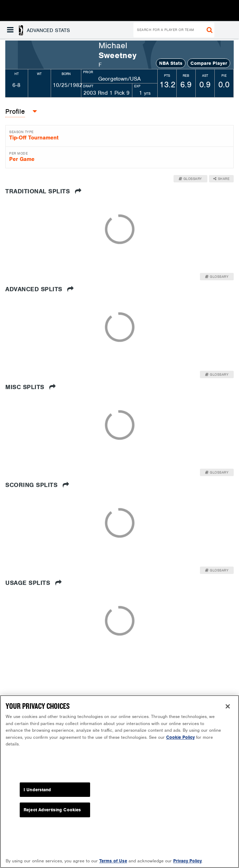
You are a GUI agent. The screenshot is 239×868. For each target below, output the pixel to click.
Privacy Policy (187, 861)
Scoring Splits (37, 485)
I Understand (37, 790)
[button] (39, 30)
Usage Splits (33, 583)
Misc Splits (31, 387)
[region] (120, 782)
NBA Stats (171, 63)
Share (222, 179)
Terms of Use (113, 861)
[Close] (228, 706)
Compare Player (209, 63)
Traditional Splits (43, 191)
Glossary (190, 179)
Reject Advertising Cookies (52, 810)
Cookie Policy (180, 737)
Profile (15, 111)
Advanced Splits (40, 289)
